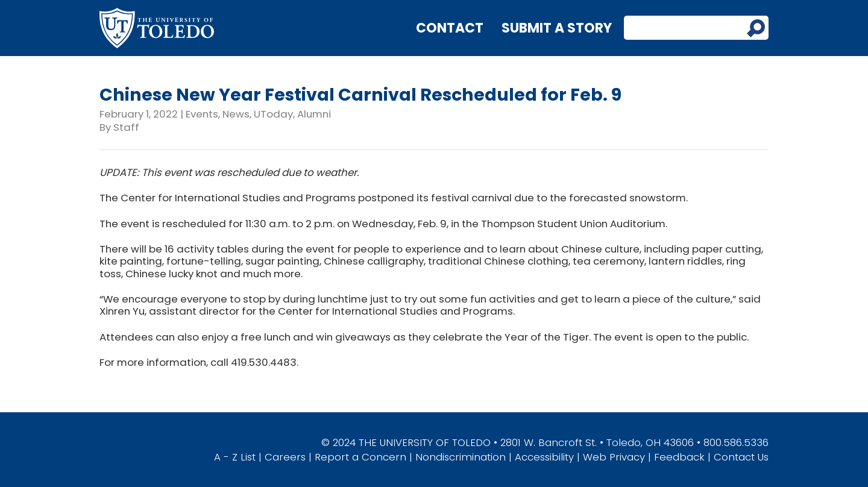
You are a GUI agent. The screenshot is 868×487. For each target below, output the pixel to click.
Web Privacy (614, 457)
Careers (285, 457)
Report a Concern (360, 457)
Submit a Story (557, 28)
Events (202, 114)
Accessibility (544, 457)
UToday (273, 114)
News (236, 114)
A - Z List (235, 457)
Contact (450, 28)
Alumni (314, 114)
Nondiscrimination (461, 457)
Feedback (679, 457)
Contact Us (741, 457)
